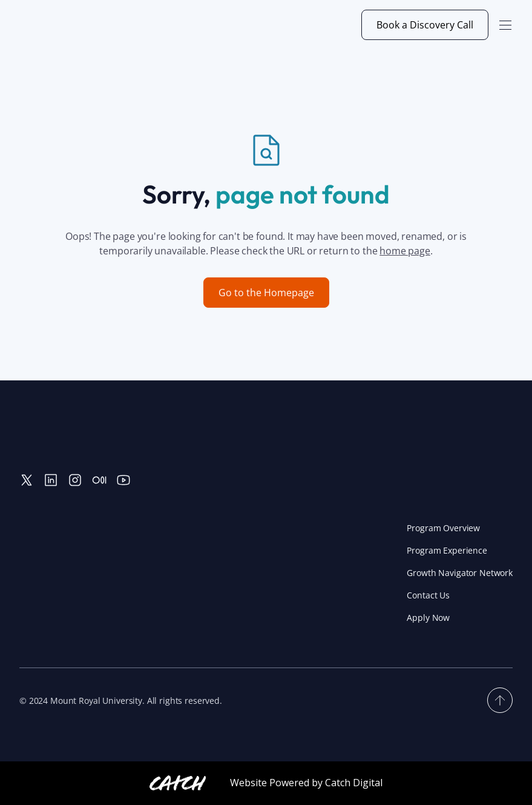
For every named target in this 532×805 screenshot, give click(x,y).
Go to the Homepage (266, 293)
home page (405, 251)
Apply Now (428, 618)
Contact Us (428, 595)
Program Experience (447, 550)
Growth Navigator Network (460, 573)
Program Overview (443, 528)
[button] (505, 25)
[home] (77, 25)
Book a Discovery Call (425, 25)
